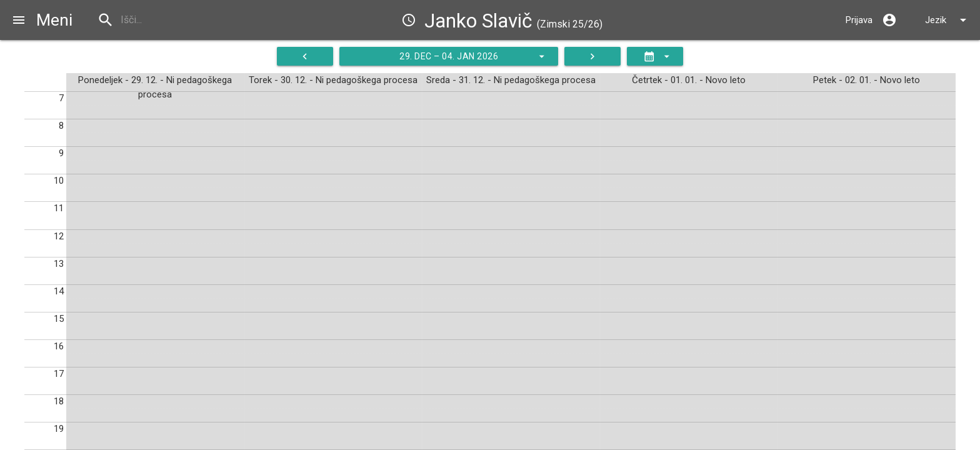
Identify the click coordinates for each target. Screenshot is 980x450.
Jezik (948, 20)
